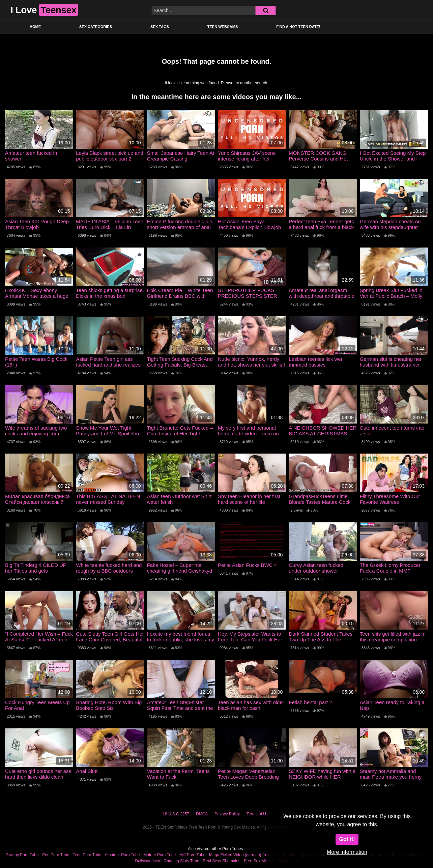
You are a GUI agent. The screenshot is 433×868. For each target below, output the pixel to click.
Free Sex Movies (259, 861)
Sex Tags (160, 27)
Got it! (347, 839)
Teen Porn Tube (87, 855)
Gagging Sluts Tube (181, 861)
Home (35, 27)
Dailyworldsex (148, 861)
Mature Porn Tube (160, 855)
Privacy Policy (227, 814)
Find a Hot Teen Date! (298, 27)
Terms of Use (258, 814)
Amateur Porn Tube (122, 855)
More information (347, 852)
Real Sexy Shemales (221, 861)
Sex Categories (96, 27)
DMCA (202, 814)
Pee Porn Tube (56, 855)
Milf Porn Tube (192, 855)
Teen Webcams (223, 27)
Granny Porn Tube (22, 855)
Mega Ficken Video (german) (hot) (240, 855)
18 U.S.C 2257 (176, 814)
